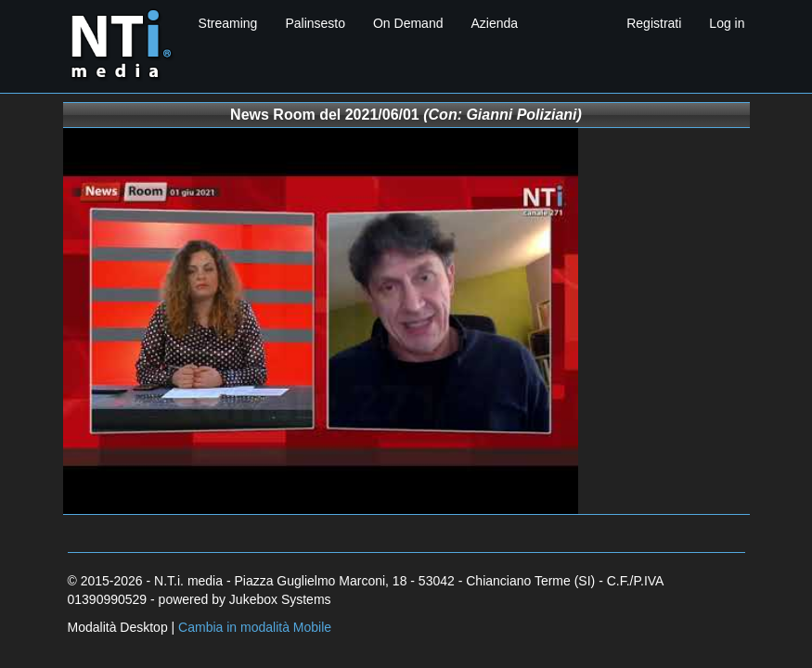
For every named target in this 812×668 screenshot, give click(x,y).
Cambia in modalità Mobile (255, 627)
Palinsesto (315, 23)
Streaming (228, 23)
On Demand (408, 23)
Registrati (654, 23)
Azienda (494, 23)
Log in (727, 23)
